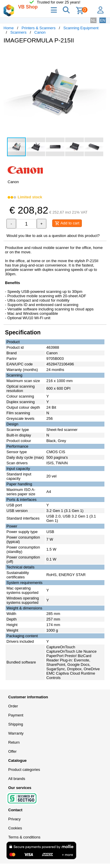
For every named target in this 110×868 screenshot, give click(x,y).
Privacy (15, 819)
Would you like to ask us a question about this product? (53, 236)
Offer (12, 751)
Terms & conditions (24, 837)
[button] (101, 54)
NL (93, 20)
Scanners (18, 32)
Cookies (15, 828)
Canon (40, 32)
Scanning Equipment (81, 28)
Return (14, 742)
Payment (16, 715)
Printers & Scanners (39, 28)
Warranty (16, 733)
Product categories (24, 770)
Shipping (16, 724)
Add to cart (67, 223)
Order (13, 706)
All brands (17, 779)
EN (103, 20)
